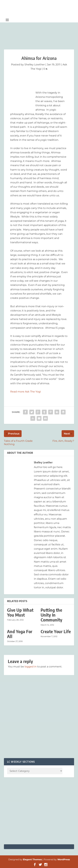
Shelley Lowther (35, 65)
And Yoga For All (20, 634)
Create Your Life (56, 631)
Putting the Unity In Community (52, 615)
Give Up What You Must (20, 612)
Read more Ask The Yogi (26, 392)
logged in (31, 667)
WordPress (64, 859)
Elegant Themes (32, 859)
